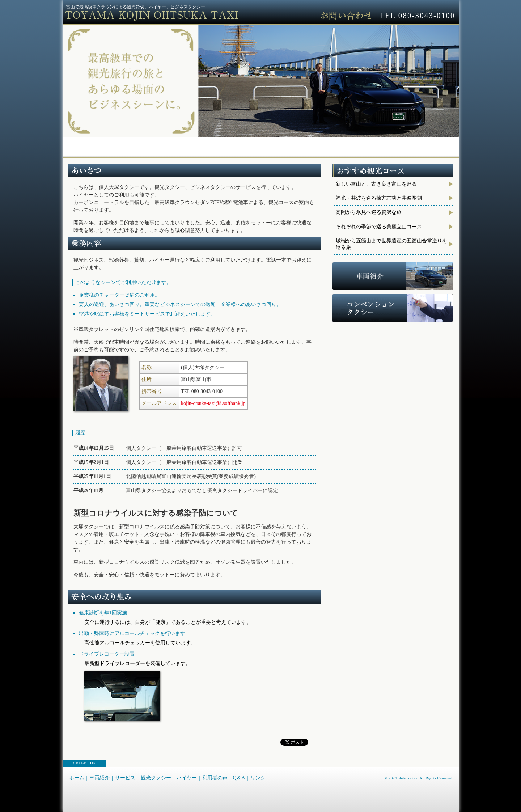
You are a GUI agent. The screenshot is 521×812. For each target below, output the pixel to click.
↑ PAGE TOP (84, 763)
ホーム (87, 145)
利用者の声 (335, 145)
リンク (434, 145)
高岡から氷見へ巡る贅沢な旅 (369, 212)
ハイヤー (285, 145)
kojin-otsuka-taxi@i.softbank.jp (213, 403)
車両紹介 (137, 145)
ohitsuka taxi (408, 778)
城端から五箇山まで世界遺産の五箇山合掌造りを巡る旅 (391, 244)
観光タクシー (236, 145)
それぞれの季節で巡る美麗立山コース (379, 227)
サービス (186, 145)
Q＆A (384, 145)
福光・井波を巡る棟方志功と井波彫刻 (379, 198)
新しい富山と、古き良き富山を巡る (376, 184)
